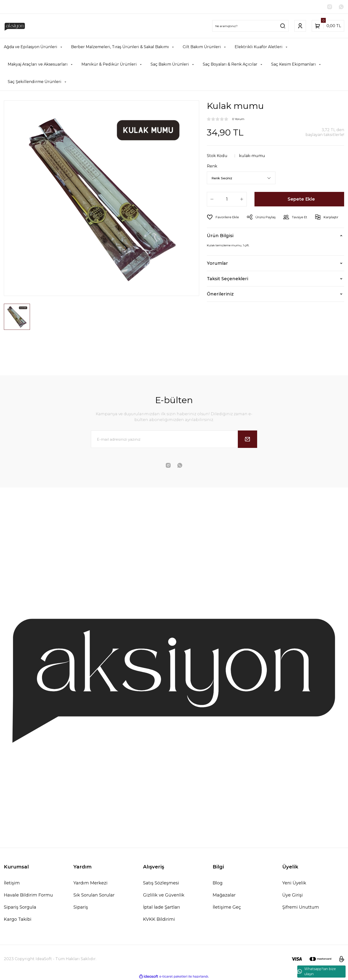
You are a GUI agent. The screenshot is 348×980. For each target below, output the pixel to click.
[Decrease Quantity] (212, 199)
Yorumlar (217, 263)
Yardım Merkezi (91, 883)
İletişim (12, 883)
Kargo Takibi (18, 919)
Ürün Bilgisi (220, 236)
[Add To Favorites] (223, 217)
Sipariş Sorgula (20, 907)
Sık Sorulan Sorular (94, 895)
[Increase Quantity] (242, 199)
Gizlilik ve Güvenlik (164, 895)
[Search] (250, 26)
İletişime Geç (227, 907)
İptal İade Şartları (162, 907)
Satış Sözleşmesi (161, 883)
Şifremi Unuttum (301, 907)
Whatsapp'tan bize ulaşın (317, 971)
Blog (218, 883)
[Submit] (247, 439)
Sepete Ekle (301, 199)
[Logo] (15, 26)
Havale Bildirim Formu (28, 895)
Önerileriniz (220, 294)
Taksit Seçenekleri (228, 279)
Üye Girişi (293, 895)
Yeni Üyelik (294, 883)
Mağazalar (224, 895)
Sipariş (81, 907)
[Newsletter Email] (174, 439)
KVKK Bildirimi (159, 919)
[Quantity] (227, 199)
